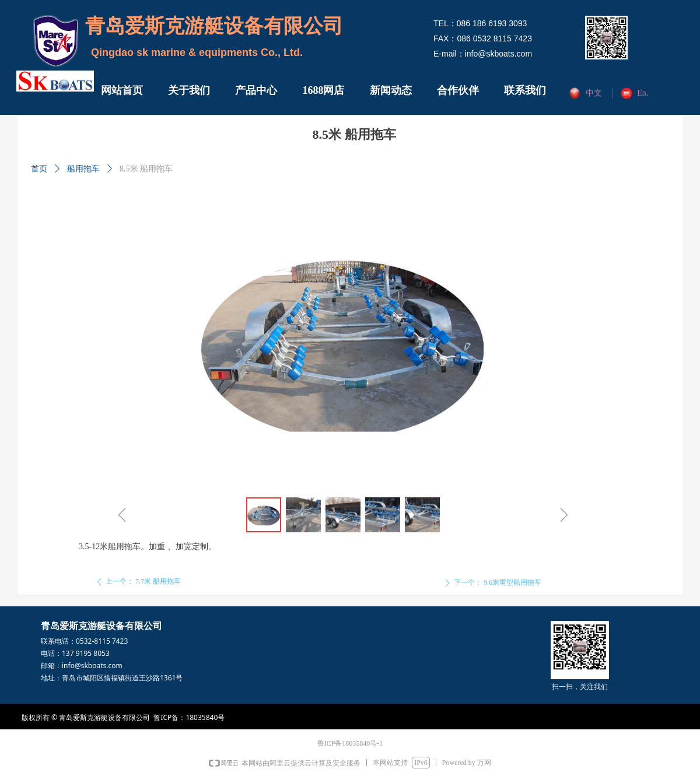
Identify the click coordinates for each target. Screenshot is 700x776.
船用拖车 (83, 169)
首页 (39, 169)
